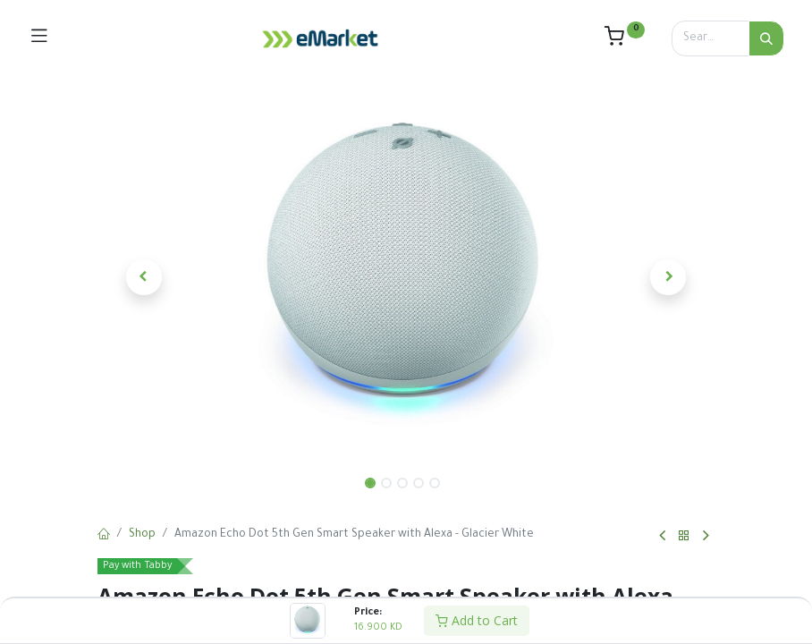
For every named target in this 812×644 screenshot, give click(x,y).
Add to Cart (477, 620)
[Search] (766, 38)
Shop (142, 535)
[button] (144, 277)
